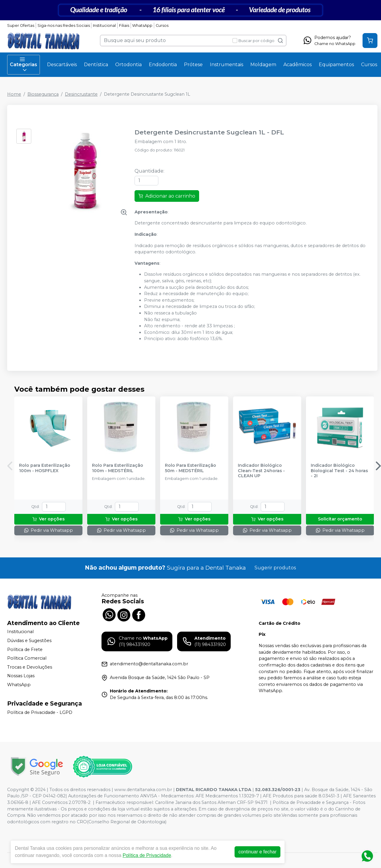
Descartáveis (62, 65)
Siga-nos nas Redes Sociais (64, 25)
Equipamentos (336, 65)
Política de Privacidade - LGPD (40, 712)
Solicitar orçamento (340, 519)
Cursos (162, 25)
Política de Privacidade (147, 855)
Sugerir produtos (275, 568)
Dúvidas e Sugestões (29, 641)
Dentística (96, 65)
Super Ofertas (21, 25)
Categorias (24, 65)
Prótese (193, 65)
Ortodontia (128, 65)
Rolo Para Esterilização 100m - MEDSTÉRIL (118, 468)
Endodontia (163, 65)
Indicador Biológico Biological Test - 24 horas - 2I (339, 471)
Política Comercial (27, 658)
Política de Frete (25, 650)
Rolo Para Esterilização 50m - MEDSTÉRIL (190, 468)
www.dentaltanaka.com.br (143, 790)
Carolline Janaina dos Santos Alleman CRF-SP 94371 (211, 802)
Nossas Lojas (21, 676)
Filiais (124, 25)
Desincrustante (81, 94)
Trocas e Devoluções (30, 667)
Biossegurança (43, 94)
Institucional (104, 25)
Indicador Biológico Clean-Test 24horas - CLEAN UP (261, 471)
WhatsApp (142, 25)
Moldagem (263, 65)
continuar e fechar (257, 852)
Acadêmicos (298, 65)
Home (14, 94)
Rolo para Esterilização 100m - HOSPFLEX (45, 468)
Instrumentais (227, 65)
